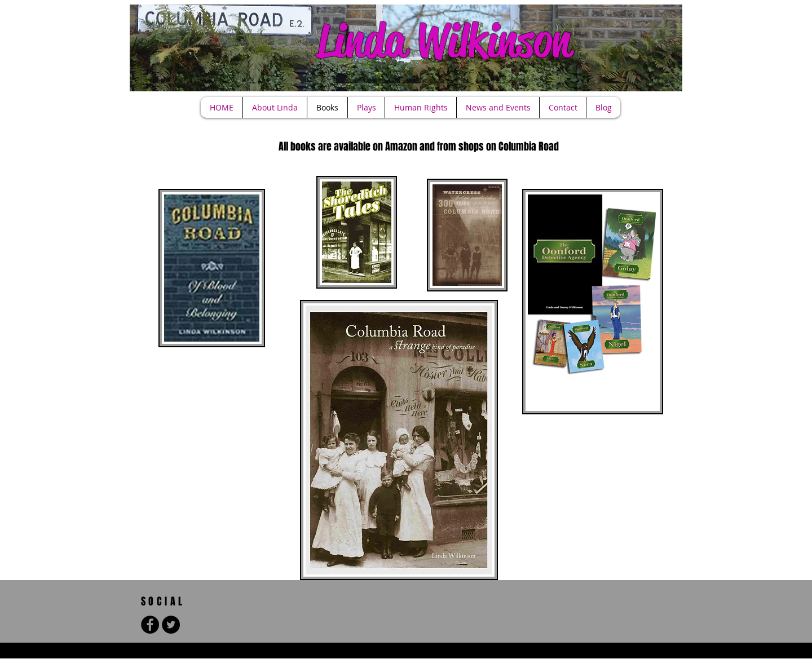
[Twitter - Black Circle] (171, 625)
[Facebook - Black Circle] (150, 625)
